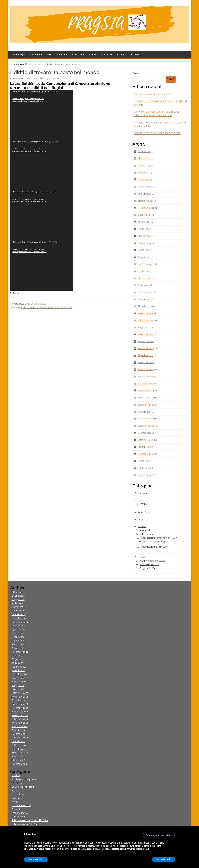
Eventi (92, 54)
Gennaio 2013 (144, 412)
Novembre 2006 (146, 475)
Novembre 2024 (146, 208)
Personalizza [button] (36, 859)
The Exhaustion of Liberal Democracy (153, 94)
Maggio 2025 (144, 166)
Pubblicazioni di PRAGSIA (154, 547)
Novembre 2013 (146, 398)
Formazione (78, 54)
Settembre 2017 (146, 377)
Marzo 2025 (144, 180)
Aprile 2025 (143, 173)
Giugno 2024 (144, 236)
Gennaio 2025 (145, 194)
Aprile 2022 (143, 285)
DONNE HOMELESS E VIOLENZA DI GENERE (158, 133)
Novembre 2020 (146, 334)
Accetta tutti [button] (163, 859)
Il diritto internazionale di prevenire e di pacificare (46, 308)
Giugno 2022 (144, 278)
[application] (41, 115)
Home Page (19, 54)
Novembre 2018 (146, 362)
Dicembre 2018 (145, 355)
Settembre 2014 (146, 391)
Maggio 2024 (144, 243)
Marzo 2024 (144, 250)
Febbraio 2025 (145, 187)
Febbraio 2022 (145, 292)
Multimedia (29, 293)
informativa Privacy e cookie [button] (58, 846)
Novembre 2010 (146, 454)
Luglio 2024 (144, 229)
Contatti (134, 54)
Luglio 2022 (143, 271)
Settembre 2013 (146, 405)
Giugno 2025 (144, 159)
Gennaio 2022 (144, 299)
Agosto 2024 (144, 222)
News (50, 54)
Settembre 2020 (146, 341)
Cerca (136, 73)
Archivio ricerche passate (152, 561)
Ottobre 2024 (144, 215)
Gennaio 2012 (144, 433)
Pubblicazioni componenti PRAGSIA (159, 538)
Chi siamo (36, 54)
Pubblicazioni (146, 534)
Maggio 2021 (144, 327)
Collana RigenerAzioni (154, 542)
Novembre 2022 (146, 264)
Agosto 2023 (144, 257)
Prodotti (106, 54)
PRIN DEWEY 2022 (149, 565)
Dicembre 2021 (145, 306)
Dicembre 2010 (145, 447)
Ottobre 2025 (144, 151)
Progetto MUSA (148, 568)
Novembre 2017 (146, 370)
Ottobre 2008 (145, 468)
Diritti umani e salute (35, 304)
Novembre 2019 (146, 349)
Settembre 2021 (146, 320)
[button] (159, 834)
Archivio (121, 54)
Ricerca (62, 54)
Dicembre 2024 (145, 201)
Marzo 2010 (144, 461)
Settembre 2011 (146, 440)
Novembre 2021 (146, 313)
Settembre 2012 (146, 426)
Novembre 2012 (146, 419)
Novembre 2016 (146, 384)
